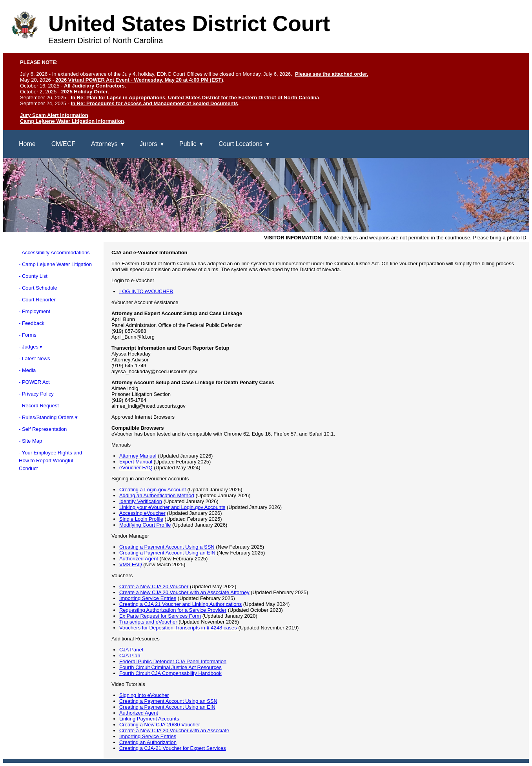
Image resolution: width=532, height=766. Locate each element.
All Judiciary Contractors (94, 86)
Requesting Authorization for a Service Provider (173, 610)
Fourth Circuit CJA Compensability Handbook (170, 673)
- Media (27, 370)
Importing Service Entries (148, 598)
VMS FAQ (131, 564)
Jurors (148, 144)
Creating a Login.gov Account (153, 490)
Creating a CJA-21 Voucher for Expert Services (173, 748)
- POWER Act (34, 382)
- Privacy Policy (36, 394)
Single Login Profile (141, 519)
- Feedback (32, 323)
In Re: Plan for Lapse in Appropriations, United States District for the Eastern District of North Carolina (195, 98)
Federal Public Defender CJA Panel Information (173, 661)
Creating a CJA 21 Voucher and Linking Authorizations (180, 604)
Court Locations (240, 144)
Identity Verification (141, 501)
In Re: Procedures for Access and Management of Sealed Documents (154, 103)
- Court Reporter (37, 300)
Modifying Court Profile (145, 525)
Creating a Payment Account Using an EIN (167, 553)
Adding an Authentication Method (157, 495)
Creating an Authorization (148, 742)
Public (188, 144)
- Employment (35, 311)
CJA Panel (131, 650)
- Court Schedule (38, 288)
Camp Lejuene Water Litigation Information (72, 121)
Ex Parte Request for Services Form (160, 616)
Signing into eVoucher (144, 695)
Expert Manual (136, 462)
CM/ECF (63, 144)
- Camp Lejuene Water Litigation (55, 264)
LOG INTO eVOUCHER (146, 291)
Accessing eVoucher (142, 513)
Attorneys (104, 144)
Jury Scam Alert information (54, 115)
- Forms (28, 335)
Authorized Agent (139, 559)
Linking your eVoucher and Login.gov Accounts (172, 507)
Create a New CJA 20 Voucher (154, 586)
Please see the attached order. (332, 74)
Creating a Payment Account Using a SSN (167, 547)
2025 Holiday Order (85, 92)
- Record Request (39, 406)
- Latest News (34, 358)
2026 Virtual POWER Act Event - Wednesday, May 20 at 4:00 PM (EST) (139, 80)
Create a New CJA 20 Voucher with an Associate (174, 730)
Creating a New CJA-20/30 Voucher (160, 725)
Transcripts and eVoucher (148, 622)
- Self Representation (43, 429)
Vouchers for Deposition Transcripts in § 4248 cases (179, 628)
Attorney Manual (138, 456)
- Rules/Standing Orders (46, 417)
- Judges (29, 347)
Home (27, 144)
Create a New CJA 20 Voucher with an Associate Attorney (184, 592)
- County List (33, 276)
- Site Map (30, 441)
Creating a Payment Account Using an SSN (168, 701)
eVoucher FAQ (136, 468)
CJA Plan (130, 656)
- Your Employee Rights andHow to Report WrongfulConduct (50, 461)
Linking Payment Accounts (149, 719)
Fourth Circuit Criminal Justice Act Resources (170, 667)
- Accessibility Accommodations (54, 253)
